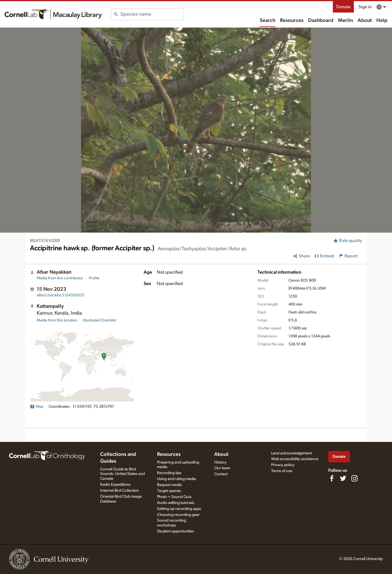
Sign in (365, 7)
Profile (94, 278)
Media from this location (57, 320)
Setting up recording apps (179, 509)
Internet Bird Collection (120, 491)
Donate (343, 7)
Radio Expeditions (115, 485)
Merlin (345, 20)
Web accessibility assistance (295, 459)
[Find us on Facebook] (332, 478)
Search (268, 20)
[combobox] (152, 14)
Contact (221, 474)
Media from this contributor (60, 278)
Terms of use (282, 471)
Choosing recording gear (178, 515)
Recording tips (169, 473)
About (365, 20)
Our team (222, 468)
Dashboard (321, 20)
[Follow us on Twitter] (343, 478)
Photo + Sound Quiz (174, 497)
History (220, 462)
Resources (292, 20)
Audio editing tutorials (176, 503)
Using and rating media (177, 479)
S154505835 (60, 295)
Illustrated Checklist (100, 320)
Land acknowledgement (291, 453)
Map (37, 407)
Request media (169, 485)
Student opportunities (176, 531)
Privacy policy (283, 465)
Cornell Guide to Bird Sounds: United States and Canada (122, 474)
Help (382, 20)
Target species (169, 491)
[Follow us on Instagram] (354, 478)
